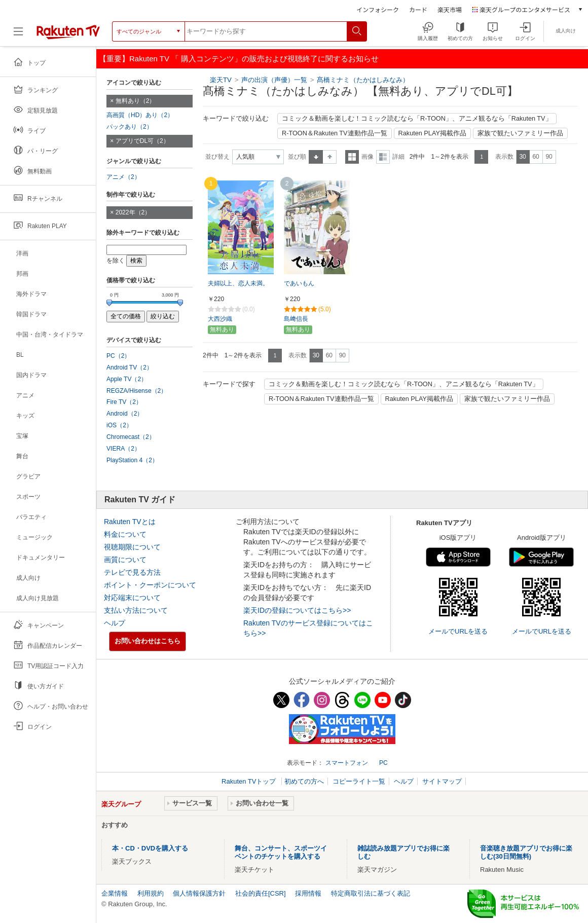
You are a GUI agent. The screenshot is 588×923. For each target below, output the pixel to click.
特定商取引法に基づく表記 (371, 893)
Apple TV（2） (127, 379)
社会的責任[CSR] (261, 893)
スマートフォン (347, 763)
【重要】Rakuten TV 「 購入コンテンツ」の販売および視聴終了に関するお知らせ (239, 59)
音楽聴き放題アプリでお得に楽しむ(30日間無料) (526, 852)
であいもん (299, 283)
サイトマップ (442, 781)
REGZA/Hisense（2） (137, 391)
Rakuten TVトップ (250, 781)
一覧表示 (352, 157)
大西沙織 (220, 319)
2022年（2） (133, 212)
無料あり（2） (136, 101)
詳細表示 (383, 157)
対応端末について (132, 598)
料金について (125, 534)
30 (522, 157)
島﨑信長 (296, 319)
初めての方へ (304, 781)
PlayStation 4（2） (132, 460)
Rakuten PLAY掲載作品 (432, 133)
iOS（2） (119, 425)
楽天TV (221, 80)
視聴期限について (132, 547)
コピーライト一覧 (359, 781)
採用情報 (308, 893)
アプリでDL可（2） (142, 141)
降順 (330, 157)
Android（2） (125, 414)
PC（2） (119, 356)
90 (549, 157)
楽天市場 (450, 9)
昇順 (316, 157)
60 (536, 157)
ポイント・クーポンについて (150, 585)
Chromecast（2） (131, 437)
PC (383, 763)
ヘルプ (115, 623)
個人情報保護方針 (199, 893)
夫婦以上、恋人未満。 (238, 283)
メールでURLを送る (458, 631)
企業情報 (115, 893)
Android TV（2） (130, 367)
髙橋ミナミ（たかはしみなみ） (363, 80)
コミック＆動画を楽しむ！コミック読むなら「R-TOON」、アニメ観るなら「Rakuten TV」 (417, 119)
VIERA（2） (123, 449)
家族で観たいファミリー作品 (520, 133)
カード (418, 9)
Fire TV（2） (124, 402)
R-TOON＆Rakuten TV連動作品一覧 (335, 133)
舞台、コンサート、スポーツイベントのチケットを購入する (281, 852)
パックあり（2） (130, 127)
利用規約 (151, 893)
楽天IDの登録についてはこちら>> (297, 610)
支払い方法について (136, 610)
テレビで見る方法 (132, 572)
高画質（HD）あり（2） (140, 115)
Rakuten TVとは (130, 522)
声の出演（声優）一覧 (274, 80)
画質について (125, 560)
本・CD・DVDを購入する (150, 848)
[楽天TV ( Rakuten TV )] (68, 31)
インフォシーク (378, 9)
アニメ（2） (123, 177)
